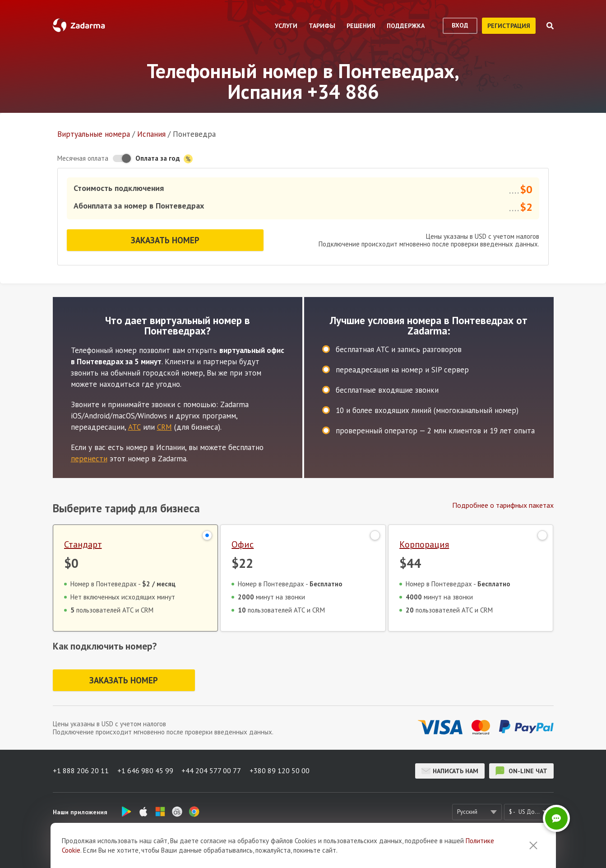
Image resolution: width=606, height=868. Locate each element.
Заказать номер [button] (165, 239)
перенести (89, 457)
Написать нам (450, 771)
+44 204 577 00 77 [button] (213, 771)
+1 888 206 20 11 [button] (81, 771)
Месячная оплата (83, 158)
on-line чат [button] (521, 771)
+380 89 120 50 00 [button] (281, 771)
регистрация (509, 26)
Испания (151, 134)
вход (460, 25)
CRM (164, 426)
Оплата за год (164, 159)
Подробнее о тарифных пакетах (503, 504)
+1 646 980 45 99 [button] (146, 771)
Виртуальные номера (94, 134)
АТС (134, 426)
